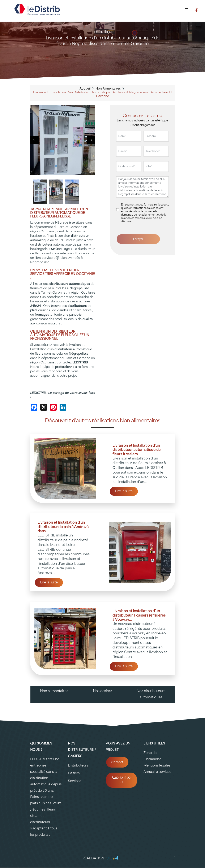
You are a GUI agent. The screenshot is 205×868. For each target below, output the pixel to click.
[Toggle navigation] (187, 10)
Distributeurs (78, 766)
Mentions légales (157, 766)
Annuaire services (157, 772)
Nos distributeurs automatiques (151, 694)
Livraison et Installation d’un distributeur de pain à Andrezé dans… (63, 527)
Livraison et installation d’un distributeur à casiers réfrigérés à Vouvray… (139, 616)
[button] (91, 140)
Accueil (85, 89)
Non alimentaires (54, 691)
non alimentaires (108, 89)
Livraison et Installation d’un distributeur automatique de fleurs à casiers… (137, 450)
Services (74, 781)
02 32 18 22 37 (121, 780)
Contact (117, 762)
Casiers (74, 774)
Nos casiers (102, 691)
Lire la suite (124, 491)
